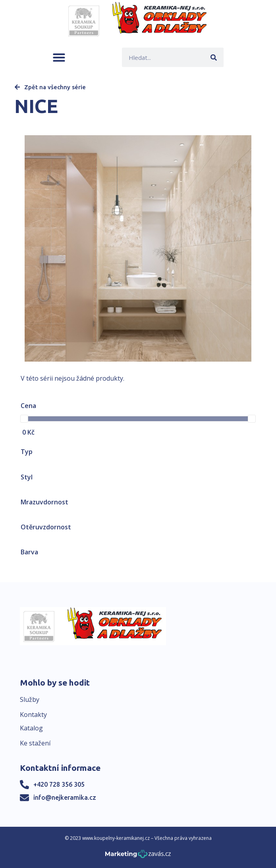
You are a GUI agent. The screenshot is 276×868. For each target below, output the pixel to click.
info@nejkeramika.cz (65, 797)
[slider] (24, 419)
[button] (59, 57)
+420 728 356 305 (59, 784)
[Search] (214, 57)
